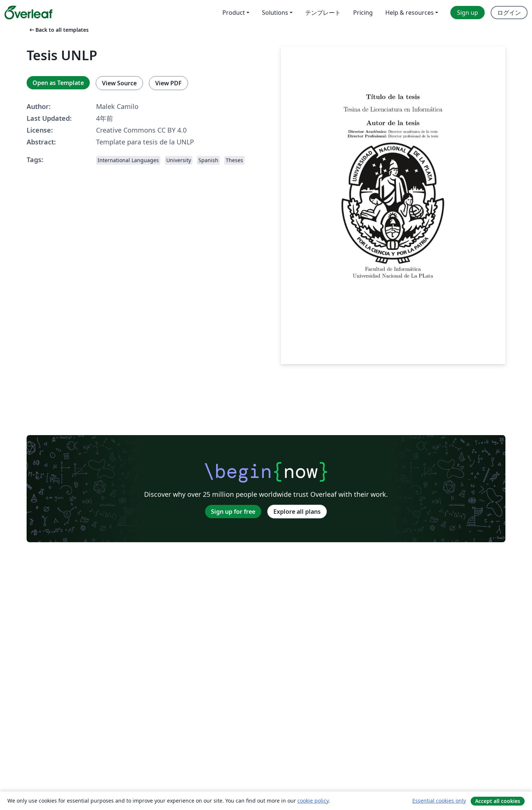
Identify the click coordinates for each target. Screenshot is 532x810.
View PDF (168, 83)
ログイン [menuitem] (509, 13)
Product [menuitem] (234, 13)
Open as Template (58, 83)
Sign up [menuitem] (468, 13)
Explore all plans (297, 512)
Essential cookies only (439, 801)
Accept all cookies (498, 801)
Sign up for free (233, 512)
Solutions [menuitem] (275, 13)
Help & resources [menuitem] (410, 13)
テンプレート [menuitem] (323, 13)
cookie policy (313, 801)
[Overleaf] (28, 13)
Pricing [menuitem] (363, 13)
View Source (119, 83)
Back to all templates (58, 30)
